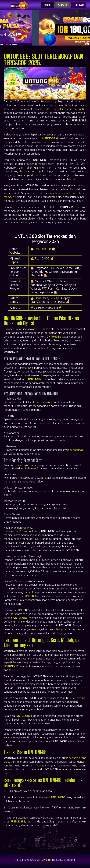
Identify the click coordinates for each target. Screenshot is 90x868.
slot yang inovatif (42, 402)
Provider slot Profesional (18, 531)
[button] (4, 28)
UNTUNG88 (48, 138)
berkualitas (76, 450)
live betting (78, 698)
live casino (27, 171)
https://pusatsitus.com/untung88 (65, 109)
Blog (48, 5)
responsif (53, 567)
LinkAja (55, 298)
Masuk (62, 5)
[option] (86, 44)
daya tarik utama (27, 465)
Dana (38, 298)
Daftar (79, 5)
